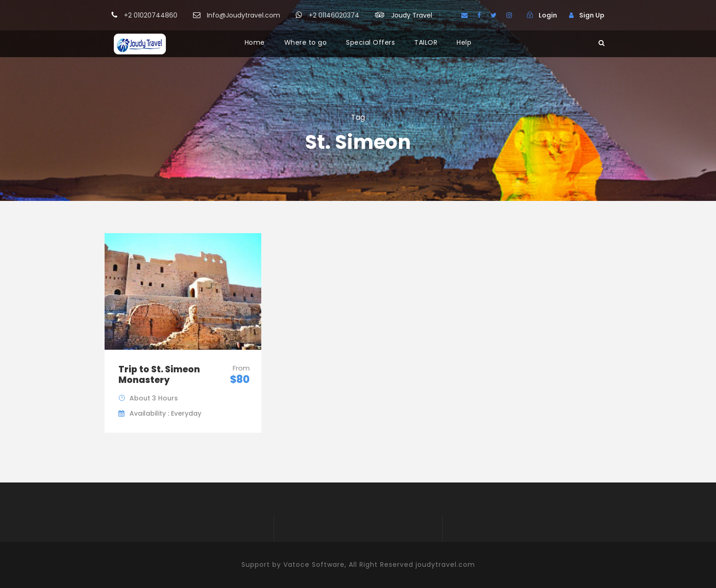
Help (464, 42)
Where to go (306, 42)
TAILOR (426, 42)
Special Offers (370, 42)
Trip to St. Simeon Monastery (159, 375)
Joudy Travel (412, 15)
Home (255, 42)
